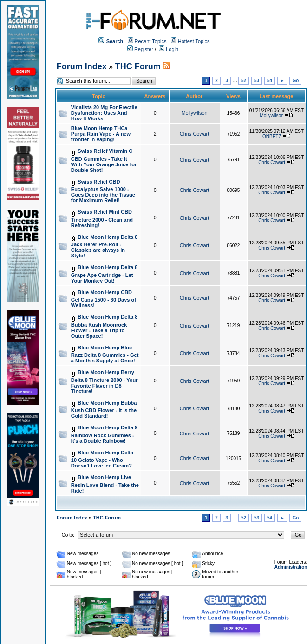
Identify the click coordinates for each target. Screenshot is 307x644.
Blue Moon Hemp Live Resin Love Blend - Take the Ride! (105, 484)
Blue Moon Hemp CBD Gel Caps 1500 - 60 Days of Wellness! (104, 299)
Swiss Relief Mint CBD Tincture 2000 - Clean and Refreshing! (102, 219)
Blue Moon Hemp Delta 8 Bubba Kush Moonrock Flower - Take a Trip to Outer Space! (104, 326)
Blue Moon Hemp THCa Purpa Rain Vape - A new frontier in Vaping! (101, 134)
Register (140, 49)
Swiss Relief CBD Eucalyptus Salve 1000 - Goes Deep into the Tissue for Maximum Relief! (103, 191)
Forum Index (82, 66)
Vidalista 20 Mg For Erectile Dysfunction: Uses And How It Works (104, 113)
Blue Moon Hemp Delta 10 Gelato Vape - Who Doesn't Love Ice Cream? (102, 459)
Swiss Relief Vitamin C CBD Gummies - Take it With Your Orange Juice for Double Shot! (104, 161)
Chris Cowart (195, 134)
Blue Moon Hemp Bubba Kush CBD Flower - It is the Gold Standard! (104, 410)
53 (257, 81)
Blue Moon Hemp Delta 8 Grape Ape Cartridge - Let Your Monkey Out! (104, 274)
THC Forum (138, 66)
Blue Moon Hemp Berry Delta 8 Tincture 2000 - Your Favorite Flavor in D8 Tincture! (105, 382)
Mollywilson (194, 113)
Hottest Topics (194, 41)
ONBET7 (272, 136)
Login (169, 49)
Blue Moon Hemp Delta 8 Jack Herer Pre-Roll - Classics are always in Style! (104, 246)
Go (295, 81)
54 (270, 81)
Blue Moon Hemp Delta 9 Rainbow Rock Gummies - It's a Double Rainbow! (104, 434)
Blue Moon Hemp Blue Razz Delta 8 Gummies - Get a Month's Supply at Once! (105, 354)
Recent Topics (151, 41)
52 (244, 81)
